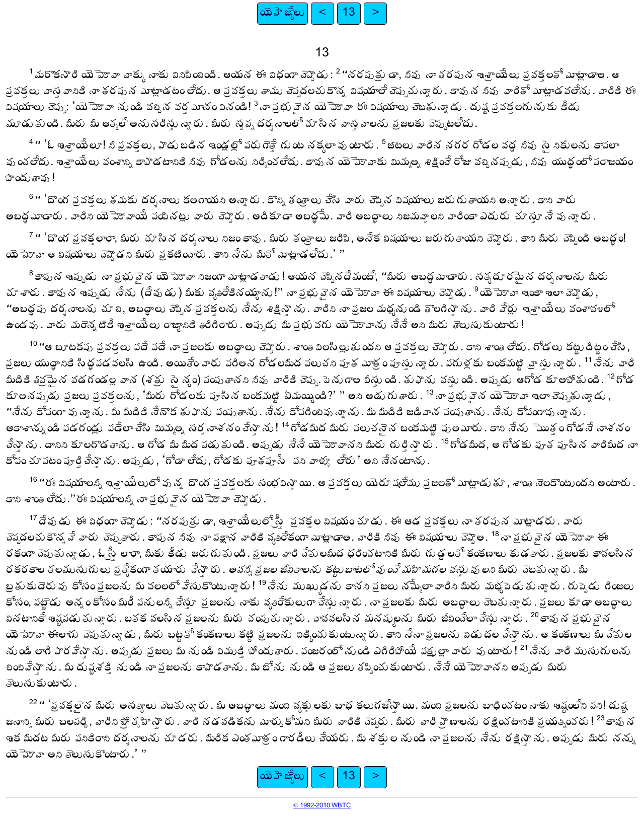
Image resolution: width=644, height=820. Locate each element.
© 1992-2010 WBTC (322, 806)
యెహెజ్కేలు (283, 13)
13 (349, 13)
